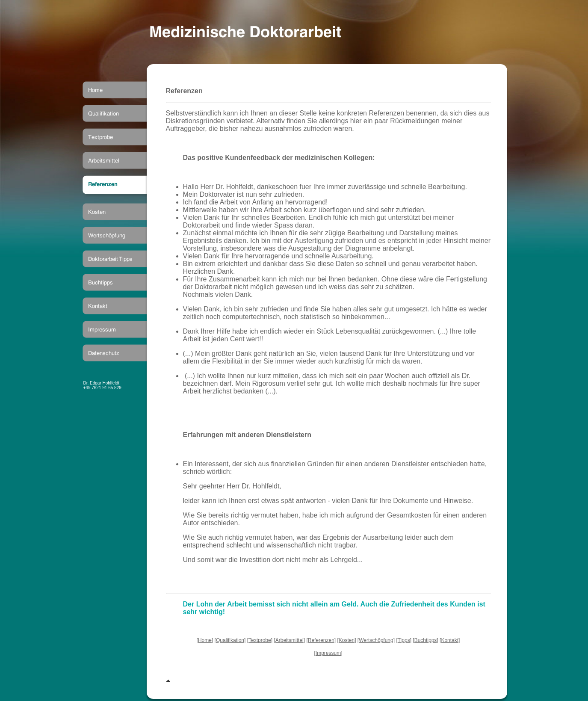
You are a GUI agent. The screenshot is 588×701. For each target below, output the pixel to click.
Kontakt (450, 640)
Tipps (404, 640)
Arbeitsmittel (290, 640)
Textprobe (260, 640)
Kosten (347, 640)
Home (205, 640)
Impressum (328, 653)
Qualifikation (230, 640)
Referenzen (321, 640)
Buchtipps (426, 640)
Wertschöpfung (376, 640)
